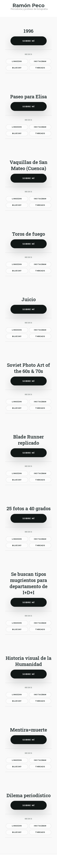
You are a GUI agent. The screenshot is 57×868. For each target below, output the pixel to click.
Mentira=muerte (28, 730)
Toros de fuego (28, 234)
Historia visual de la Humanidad (28, 661)
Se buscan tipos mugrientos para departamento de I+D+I (28, 583)
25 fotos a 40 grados (29, 508)
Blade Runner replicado (28, 440)
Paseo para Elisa (28, 97)
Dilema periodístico (29, 795)
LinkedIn (17, 61)
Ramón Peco (28, 5)
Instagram (40, 61)
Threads (40, 68)
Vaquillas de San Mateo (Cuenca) (28, 165)
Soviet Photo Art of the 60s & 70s (28, 368)
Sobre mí (28, 41)
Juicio (29, 299)
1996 (28, 31)
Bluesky (17, 68)
